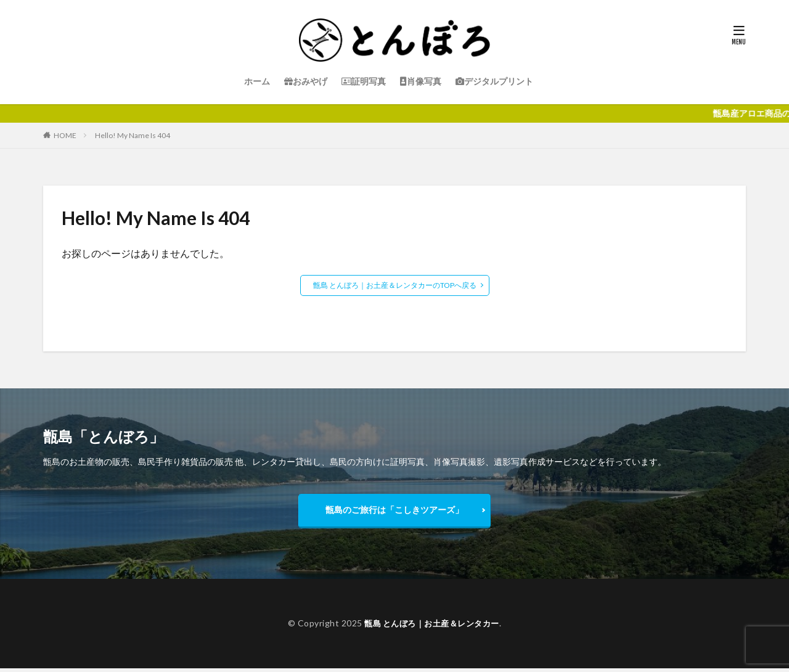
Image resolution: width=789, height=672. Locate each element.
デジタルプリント (494, 81)
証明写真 (364, 81)
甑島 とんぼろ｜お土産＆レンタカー (432, 627)
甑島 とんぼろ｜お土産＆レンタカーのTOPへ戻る (395, 285)
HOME (65, 135)
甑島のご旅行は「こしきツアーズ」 (394, 511)
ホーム (257, 81)
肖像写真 (421, 81)
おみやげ (306, 81)
